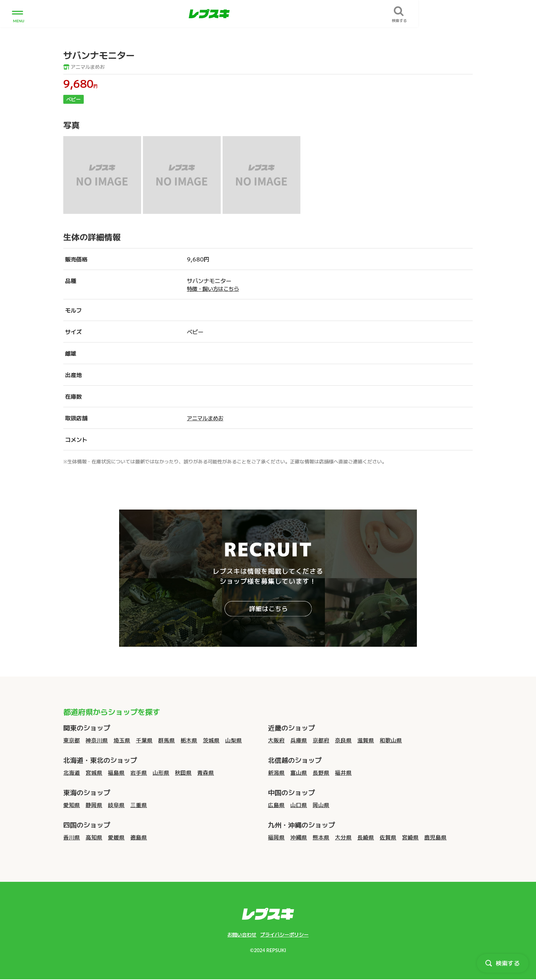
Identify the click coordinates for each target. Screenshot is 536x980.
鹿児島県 (435, 837)
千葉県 (144, 740)
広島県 (276, 805)
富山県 (299, 773)
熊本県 (321, 837)
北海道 (72, 773)
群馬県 (167, 740)
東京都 (72, 740)
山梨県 (234, 740)
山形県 (161, 773)
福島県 (116, 773)
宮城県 (94, 773)
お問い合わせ (240, 935)
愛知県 (72, 805)
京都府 (321, 740)
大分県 (343, 837)
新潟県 (276, 773)
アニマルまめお (85, 67)
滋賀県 (366, 740)
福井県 (343, 773)
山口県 (299, 805)
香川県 (72, 837)
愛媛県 (116, 837)
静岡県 (94, 805)
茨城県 (211, 740)
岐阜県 (116, 805)
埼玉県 (122, 740)
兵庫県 (299, 740)
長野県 (321, 773)
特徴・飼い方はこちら (215, 289)
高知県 (94, 837)
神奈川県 (97, 740)
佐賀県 (388, 837)
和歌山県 (391, 740)
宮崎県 (410, 837)
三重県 (139, 805)
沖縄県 (299, 837)
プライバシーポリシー (285, 935)
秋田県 (183, 773)
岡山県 (321, 805)
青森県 (206, 773)
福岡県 (276, 837)
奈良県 (343, 740)
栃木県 (189, 740)
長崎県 (366, 837)
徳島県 (139, 837)
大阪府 (276, 740)
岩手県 (139, 773)
